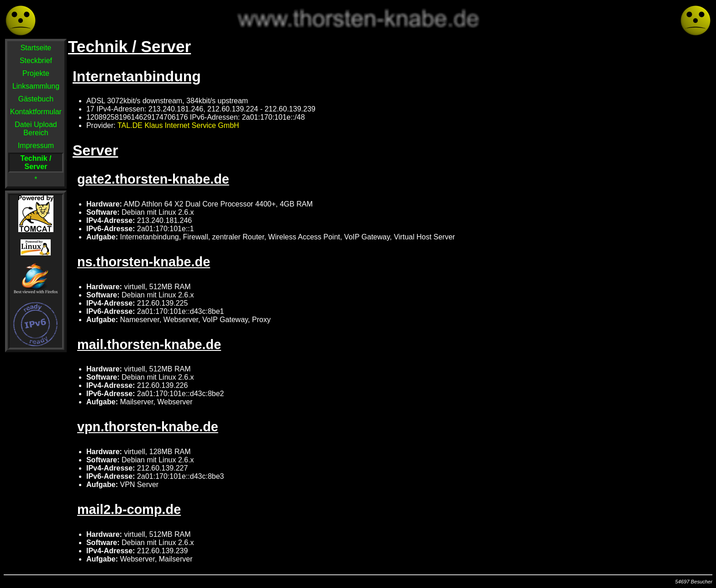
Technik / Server (36, 162)
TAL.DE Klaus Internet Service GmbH (178, 125)
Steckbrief (36, 61)
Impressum (36, 146)
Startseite (36, 48)
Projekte (36, 73)
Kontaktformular (36, 112)
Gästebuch (36, 99)
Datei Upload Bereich (36, 129)
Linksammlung (36, 86)
